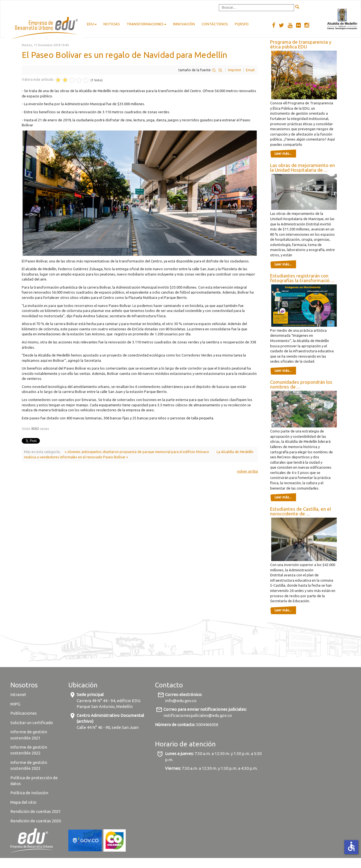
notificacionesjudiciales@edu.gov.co (198, 715)
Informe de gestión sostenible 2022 (29, 750)
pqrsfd (242, 24)
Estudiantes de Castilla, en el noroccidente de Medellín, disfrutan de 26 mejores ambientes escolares (302, 511)
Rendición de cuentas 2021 (36, 811)
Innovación (184, 24)
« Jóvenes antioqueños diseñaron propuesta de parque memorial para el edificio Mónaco (137, 452)
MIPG (15, 704)
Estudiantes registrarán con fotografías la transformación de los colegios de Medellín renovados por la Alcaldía (301, 278)
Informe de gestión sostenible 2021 (29, 735)
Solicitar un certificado (32, 723)
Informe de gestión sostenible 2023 (29, 765)
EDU (92, 24)
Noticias (112, 24)
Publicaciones (24, 713)
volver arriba (247, 471)
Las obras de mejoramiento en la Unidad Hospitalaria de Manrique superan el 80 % (302, 168)
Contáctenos (215, 24)
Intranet (18, 694)
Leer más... (283, 153)
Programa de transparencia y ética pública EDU (301, 44)
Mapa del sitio (23, 802)
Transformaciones (146, 24)
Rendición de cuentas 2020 (36, 821)
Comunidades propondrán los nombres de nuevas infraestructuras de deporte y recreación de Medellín (301, 384)
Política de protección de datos (34, 781)
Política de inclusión (29, 793)
